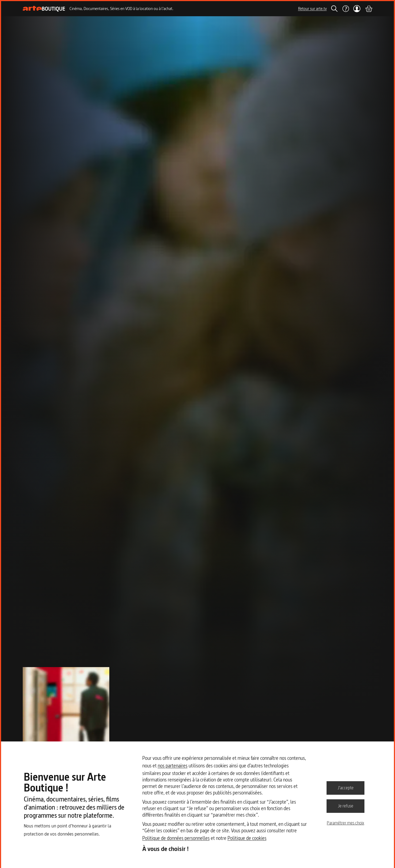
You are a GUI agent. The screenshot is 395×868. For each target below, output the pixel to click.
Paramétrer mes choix (345, 823)
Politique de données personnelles (176, 838)
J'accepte (346, 788)
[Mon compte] (357, 9)
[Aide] (345, 9)
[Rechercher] (334, 9)
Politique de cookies (247, 838)
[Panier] (368, 9)
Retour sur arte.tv (312, 9)
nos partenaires (173, 766)
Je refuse (346, 806)
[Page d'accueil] (44, 9)
